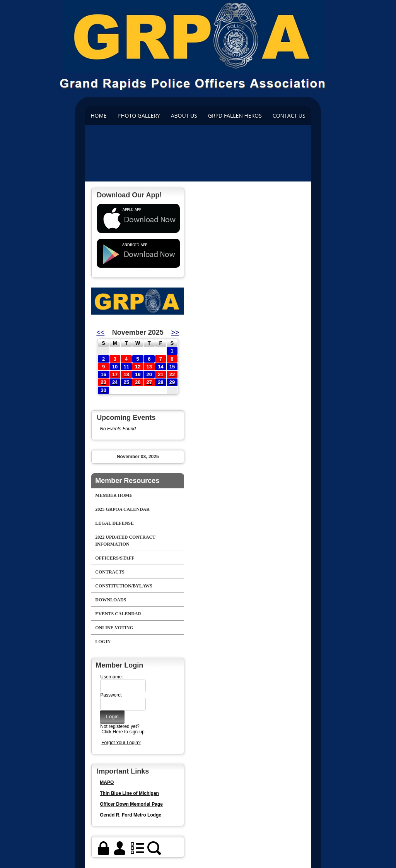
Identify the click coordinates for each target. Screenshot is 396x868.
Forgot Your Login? (121, 743)
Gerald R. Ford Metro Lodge (131, 815)
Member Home (114, 495)
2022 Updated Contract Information (125, 541)
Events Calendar (118, 614)
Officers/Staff (115, 558)
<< (100, 332)
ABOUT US (184, 116)
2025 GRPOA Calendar (122, 509)
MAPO (107, 782)
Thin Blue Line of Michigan (129, 793)
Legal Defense (114, 523)
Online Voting (114, 628)
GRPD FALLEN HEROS (235, 116)
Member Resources (127, 481)
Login (103, 642)
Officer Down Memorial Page (131, 804)
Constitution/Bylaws (124, 586)
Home (99, 116)
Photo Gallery (139, 116)
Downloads (111, 600)
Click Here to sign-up (123, 732)
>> (175, 332)
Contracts (110, 572)
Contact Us (289, 116)
